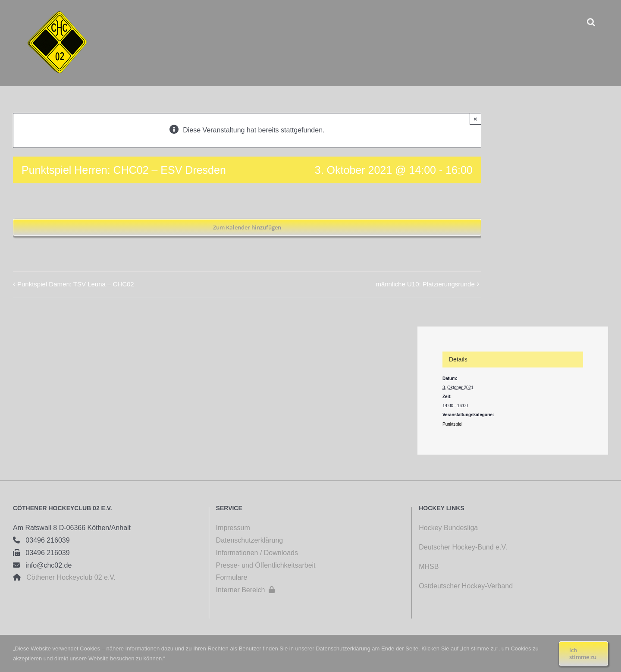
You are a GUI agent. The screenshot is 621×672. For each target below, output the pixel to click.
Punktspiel (452, 424)
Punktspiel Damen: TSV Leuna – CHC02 (76, 284)
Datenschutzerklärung (250, 540)
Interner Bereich (246, 590)
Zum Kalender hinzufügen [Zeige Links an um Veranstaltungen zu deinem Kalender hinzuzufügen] (247, 227)
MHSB (429, 567)
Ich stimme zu (583, 653)
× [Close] (475, 119)
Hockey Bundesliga (448, 528)
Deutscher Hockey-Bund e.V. (463, 547)
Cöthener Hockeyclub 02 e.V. (68, 577)
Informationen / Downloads (257, 553)
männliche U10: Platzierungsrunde (425, 284)
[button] (591, 22)
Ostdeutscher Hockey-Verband (467, 586)
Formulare (232, 577)
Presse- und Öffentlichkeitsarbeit (266, 565)
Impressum (233, 528)
